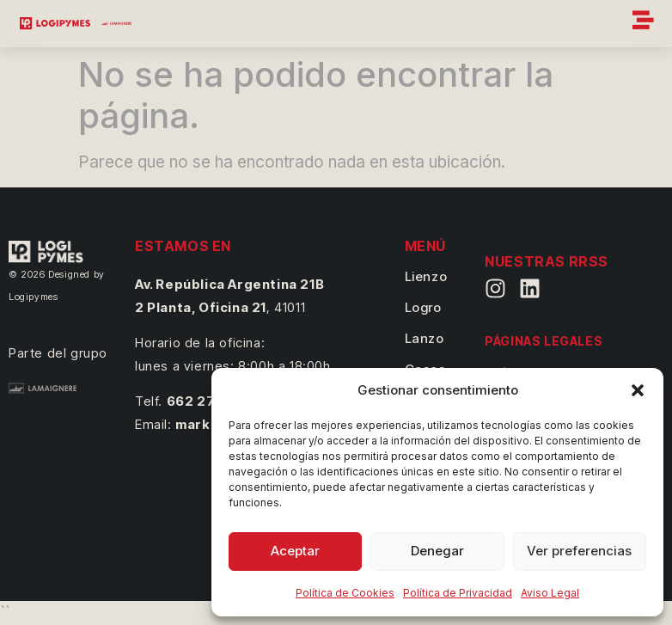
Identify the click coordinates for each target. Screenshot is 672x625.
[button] (638, 390)
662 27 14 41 (209, 401)
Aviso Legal (550, 593)
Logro (423, 307)
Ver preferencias (579, 551)
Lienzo (426, 276)
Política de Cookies (345, 593)
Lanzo (425, 338)
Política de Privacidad (458, 593)
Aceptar (295, 551)
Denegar (437, 551)
